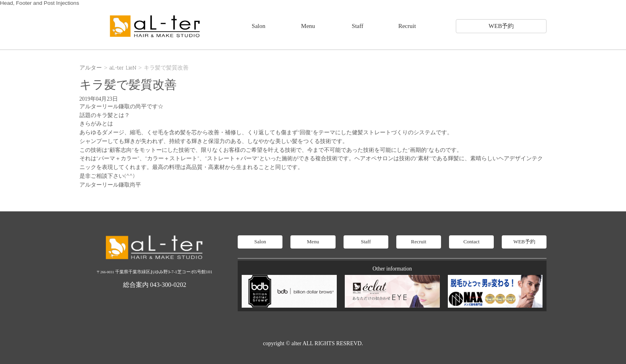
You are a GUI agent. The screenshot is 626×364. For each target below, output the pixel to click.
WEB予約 (501, 26)
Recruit (407, 26)
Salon (258, 26)
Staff (358, 26)
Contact (471, 242)
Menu (308, 26)
